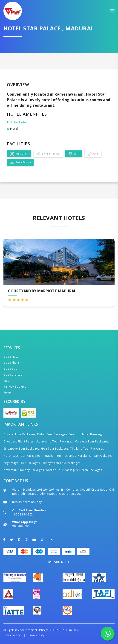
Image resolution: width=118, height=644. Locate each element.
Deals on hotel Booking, (86, 434)
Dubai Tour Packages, (53, 434)
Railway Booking (15, 387)
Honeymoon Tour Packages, (61, 463)
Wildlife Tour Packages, (62, 470)
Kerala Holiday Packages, (95, 456)
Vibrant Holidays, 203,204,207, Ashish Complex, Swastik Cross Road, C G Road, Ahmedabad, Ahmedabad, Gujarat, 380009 (63, 492)
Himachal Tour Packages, (59, 456)
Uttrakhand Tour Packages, (55, 441)
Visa (6, 381)
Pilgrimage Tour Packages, (22, 463)
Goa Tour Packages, (55, 449)
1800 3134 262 (23, 514)
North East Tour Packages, (22, 456)
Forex (7, 393)
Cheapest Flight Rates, (19, 441)
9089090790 (21, 526)
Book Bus (10, 369)
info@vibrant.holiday (27, 502)
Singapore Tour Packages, (22, 449)
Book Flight (11, 363)
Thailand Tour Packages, (87, 449)
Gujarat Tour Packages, (20, 434)
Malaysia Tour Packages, (92, 441)
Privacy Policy (37, 635)
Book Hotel (11, 357)
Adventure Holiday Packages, (24, 470)
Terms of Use (13, 635)
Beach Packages (91, 470)
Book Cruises (13, 375)
